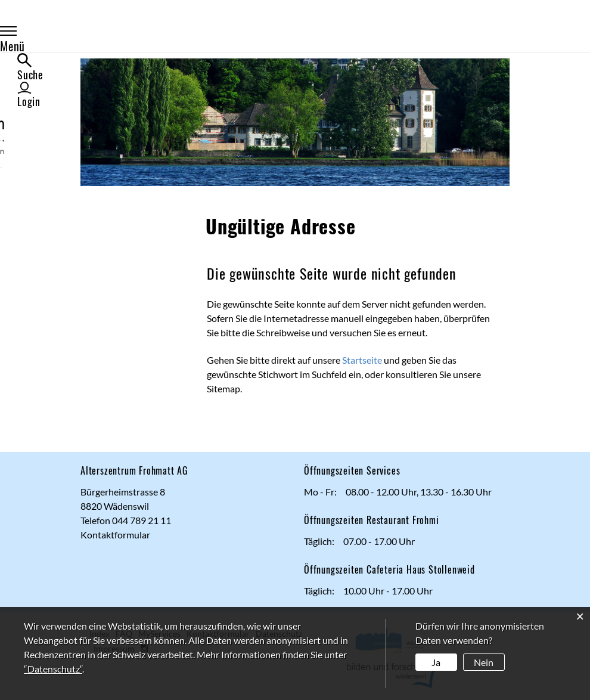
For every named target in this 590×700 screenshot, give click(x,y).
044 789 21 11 (142, 520)
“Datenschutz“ (53, 669)
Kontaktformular (115, 535)
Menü (106, 37)
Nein (484, 662)
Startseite (362, 360)
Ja (436, 662)
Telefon (96, 520)
